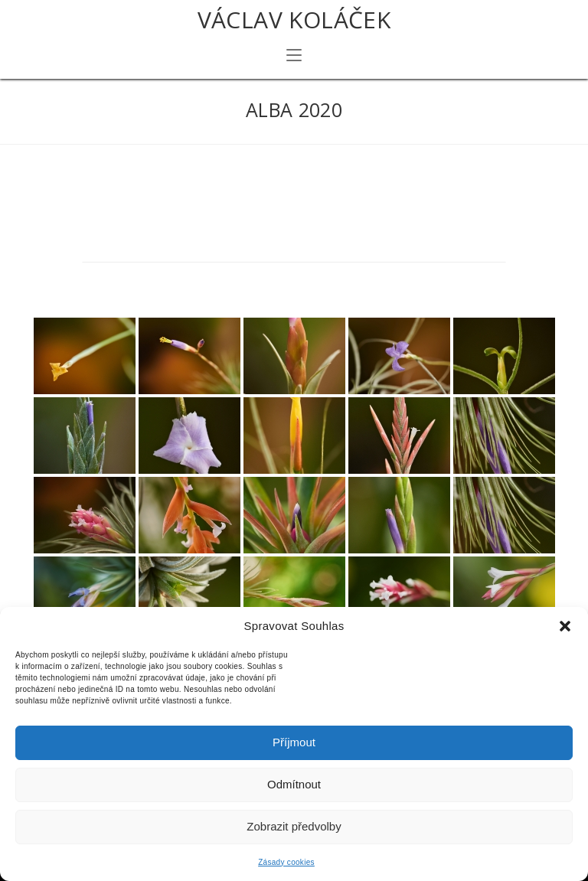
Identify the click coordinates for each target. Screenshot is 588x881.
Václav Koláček (294, 20)
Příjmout (294, 742)
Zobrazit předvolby (294, 826)
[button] (565, 626)
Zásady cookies (286, 862)
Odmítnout (294, 784)
